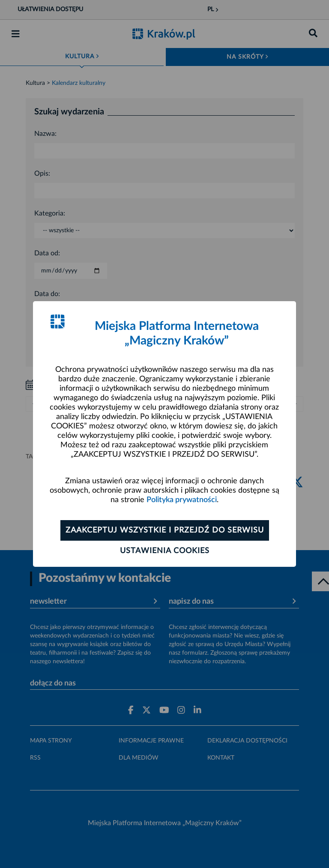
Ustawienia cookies (165, 551)
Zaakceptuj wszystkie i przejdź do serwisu (165, 530)
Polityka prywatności (182, 500)
